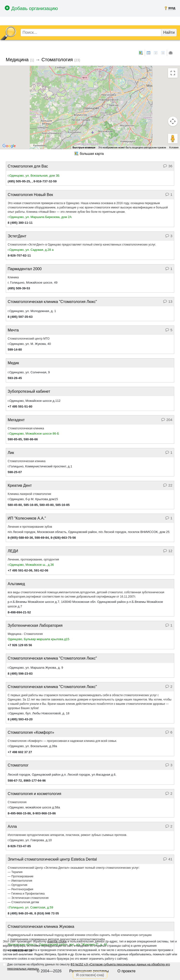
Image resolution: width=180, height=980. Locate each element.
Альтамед (16, 584)
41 (168, 859)
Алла (12, 826)
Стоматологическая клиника (27, 461)
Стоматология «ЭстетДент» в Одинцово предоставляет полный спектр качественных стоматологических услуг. (82, 245)
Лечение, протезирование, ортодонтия (33, 560)
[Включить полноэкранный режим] (173, 73)
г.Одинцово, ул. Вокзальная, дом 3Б (34, 176)
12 (168, 551)
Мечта (13, 330)
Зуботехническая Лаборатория (35, 625)
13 (168, 301)
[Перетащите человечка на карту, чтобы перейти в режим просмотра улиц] (173, 139)
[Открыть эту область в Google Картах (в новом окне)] (9, 146)
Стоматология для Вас (28, 166)
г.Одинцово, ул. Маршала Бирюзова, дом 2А (40, 217)
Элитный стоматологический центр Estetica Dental (52, 859)
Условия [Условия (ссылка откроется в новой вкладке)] (174, 148)
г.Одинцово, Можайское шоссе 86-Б (33, 434)
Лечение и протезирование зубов (30, 527)
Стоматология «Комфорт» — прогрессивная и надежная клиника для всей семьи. (62, 741)
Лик (11, 453)
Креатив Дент (20, 485)
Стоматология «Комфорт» (31, 732)
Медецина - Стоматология (25, 634)
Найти (169, 32)
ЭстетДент (17, 236)
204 (167, 420)
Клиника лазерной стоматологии (29, 494)
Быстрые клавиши (84, 148)
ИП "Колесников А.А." (27, 518)
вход (172, 8)
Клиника (13, 277)
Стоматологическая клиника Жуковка (41, 927)
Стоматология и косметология (34, 794)
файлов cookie (57, 941)
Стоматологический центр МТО (29, 339)
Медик (13, 363)
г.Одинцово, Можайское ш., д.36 (31, 565)
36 (168, 166)
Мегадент (16, 420)
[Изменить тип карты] (9, 72)
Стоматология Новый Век (30, 195)
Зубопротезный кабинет (29, 391)
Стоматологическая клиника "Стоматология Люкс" (52, 302)
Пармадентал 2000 (25, 269)
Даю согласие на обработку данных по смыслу (89, 967)
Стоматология (57, 60)
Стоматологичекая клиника (26, 428)
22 (168, 485)
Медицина (17, 60)
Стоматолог (18, 765)
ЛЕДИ (13, 551)
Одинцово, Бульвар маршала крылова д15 (38, 639)
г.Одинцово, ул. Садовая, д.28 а (31, 250)
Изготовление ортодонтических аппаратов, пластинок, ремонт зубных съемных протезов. (67, 835)
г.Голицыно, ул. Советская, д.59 (30, 907)
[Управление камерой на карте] (173, 121)
